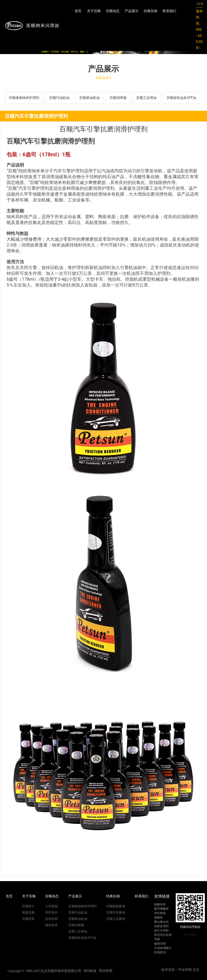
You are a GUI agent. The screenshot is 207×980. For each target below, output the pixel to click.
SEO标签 (90, 971)
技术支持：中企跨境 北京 (180, 970)
